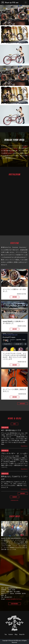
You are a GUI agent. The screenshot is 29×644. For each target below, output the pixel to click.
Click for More (15, 604)
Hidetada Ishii (15, 500)
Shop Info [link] (22, 634)
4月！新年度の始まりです (11, 430)
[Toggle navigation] (26, 2)
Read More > (24, 446)
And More (15, 297)
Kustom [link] (11, 634)
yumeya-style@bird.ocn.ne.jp (14, 599)
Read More (23, 404)
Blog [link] (16, 634)
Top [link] (6, 634)
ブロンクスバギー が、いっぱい (14, 453)
